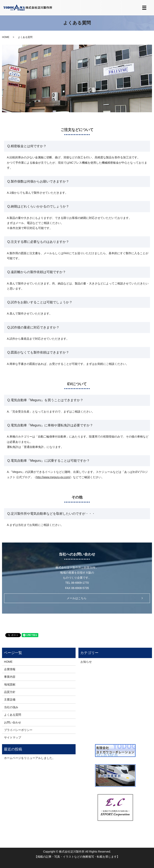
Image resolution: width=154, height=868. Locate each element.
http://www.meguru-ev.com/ (53, 477)
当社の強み (11, 707)
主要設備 (10, 699)
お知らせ (86, 662)
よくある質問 (13, 715)
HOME (6, 37)
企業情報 (10, 669)
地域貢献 (10, 684)
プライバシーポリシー (18, 730)
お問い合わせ (13, 722)
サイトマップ (13, 737)
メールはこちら (77, 598)
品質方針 (10, 692)
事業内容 (10, 677)
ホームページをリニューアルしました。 (30, 758)
